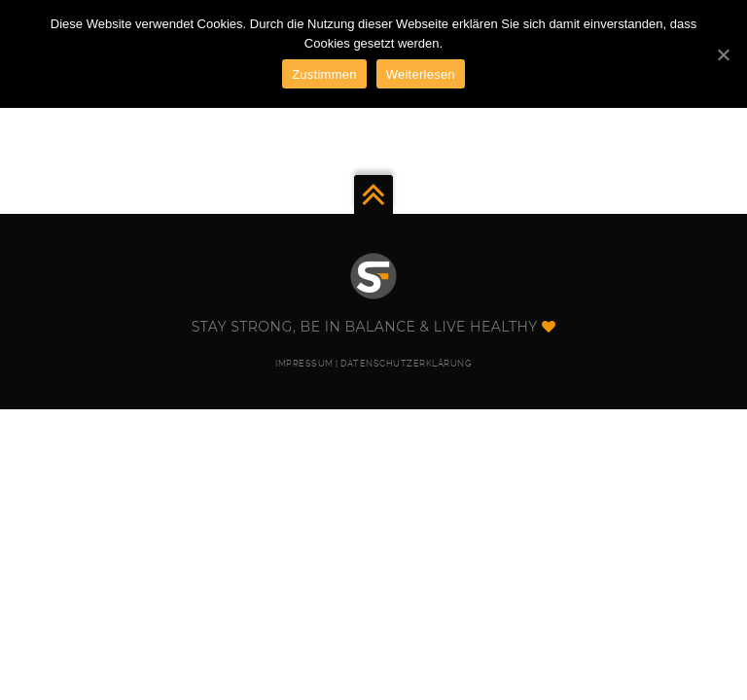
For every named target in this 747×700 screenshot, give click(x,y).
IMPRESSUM (304, 364)
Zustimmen (324, 74)
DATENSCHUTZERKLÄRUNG (406, 364)
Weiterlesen (421, 74)
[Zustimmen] (723, 54)
